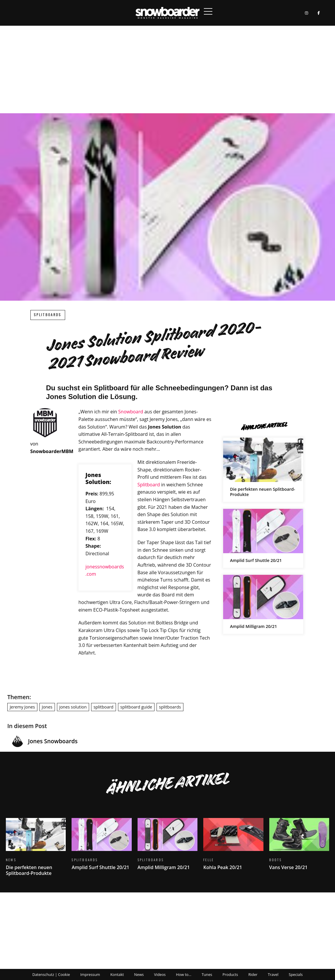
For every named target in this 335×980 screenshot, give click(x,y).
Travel (273, 974)
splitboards (170, 707)
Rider (253, 974)
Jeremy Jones (22, 707)
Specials (296, 974)
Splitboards (48, 315)
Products (230, 974)
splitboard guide (136, 707)
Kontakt (117, 974)
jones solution (73, 707)
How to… (184, 974)
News (139, 974)
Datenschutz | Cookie (51, 974)
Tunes (207, 974)
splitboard (103, 707)
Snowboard (131, 412)
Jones (47, 707)
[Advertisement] (167, 69)
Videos (160, 974)
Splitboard (149, 485)
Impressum (90, 974)
